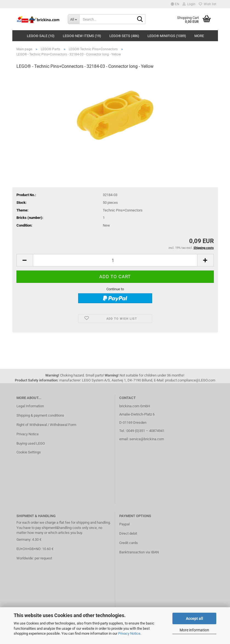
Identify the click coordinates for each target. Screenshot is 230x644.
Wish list (208, 4)
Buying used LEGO (31, 443)
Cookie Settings (29, 452)
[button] (175, 4)
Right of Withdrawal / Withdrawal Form (46, 425)
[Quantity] (115, 260)
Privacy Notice (129, 633)
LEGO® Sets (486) (124, 36)
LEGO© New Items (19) (82, 36)
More (199, 36)
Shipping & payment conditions (40, 415)
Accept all (194, 618)
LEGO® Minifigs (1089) (167, 36)
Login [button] (189, 4)
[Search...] (73, 19)
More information (194, 630)
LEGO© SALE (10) (41, 36)
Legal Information (30, 406)
